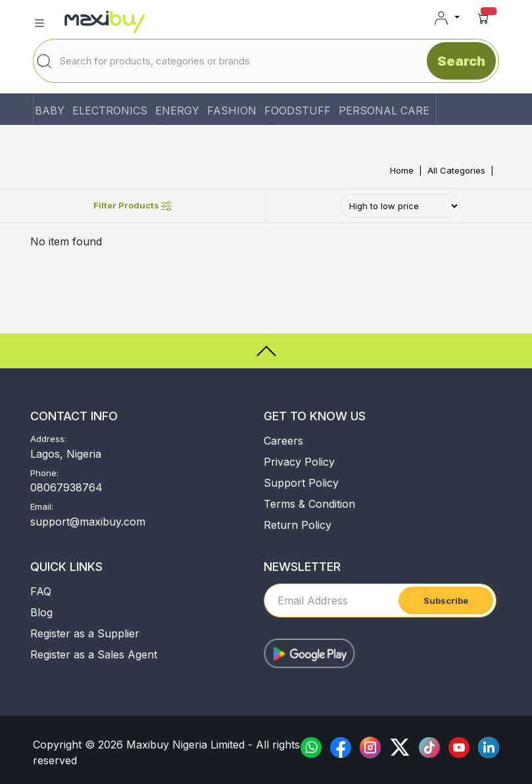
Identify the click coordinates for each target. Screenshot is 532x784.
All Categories (456, 170)
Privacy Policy (299, 462)
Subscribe (446, 600)
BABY (50, 110)
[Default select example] (400, 206)
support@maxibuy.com (88, 522)
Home (402, 170)
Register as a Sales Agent (94, 654)
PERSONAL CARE (384, 110)
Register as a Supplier (85, 633)
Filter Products (133, 206)
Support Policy (301, 483)
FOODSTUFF (298, 110)
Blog (41, 612)
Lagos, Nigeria (66, 454)
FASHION (232, 110)
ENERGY (177, 110)
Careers (283, 441)
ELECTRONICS (110, 110)
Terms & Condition (309, 504)
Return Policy (298, 525)
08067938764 (66, 487)
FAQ (41, 591)
